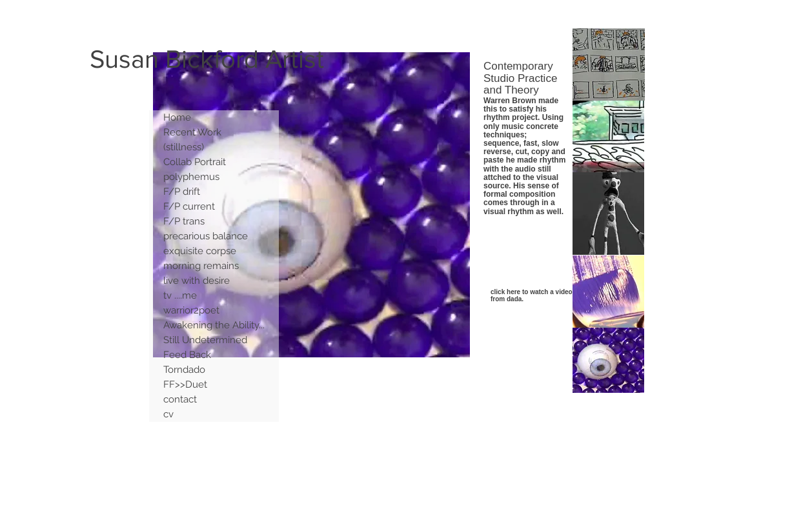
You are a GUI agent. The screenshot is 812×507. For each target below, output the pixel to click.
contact (180, 399)
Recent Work (192, 132)
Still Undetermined (205, 340)
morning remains (201, 266)
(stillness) (184, 147)
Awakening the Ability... (214, 325)
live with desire (197, 281)
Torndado (184, 370)
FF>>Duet (185, 384)
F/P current (189, 206)
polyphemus (191, 177)
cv (168, 414)
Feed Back (187, 355)
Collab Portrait (195, 162)
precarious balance (206, 236)
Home (177, 117)
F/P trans (184, 221)
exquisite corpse (200, 251)
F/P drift (182, 192)
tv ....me (180, 295)
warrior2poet (191, 310)
